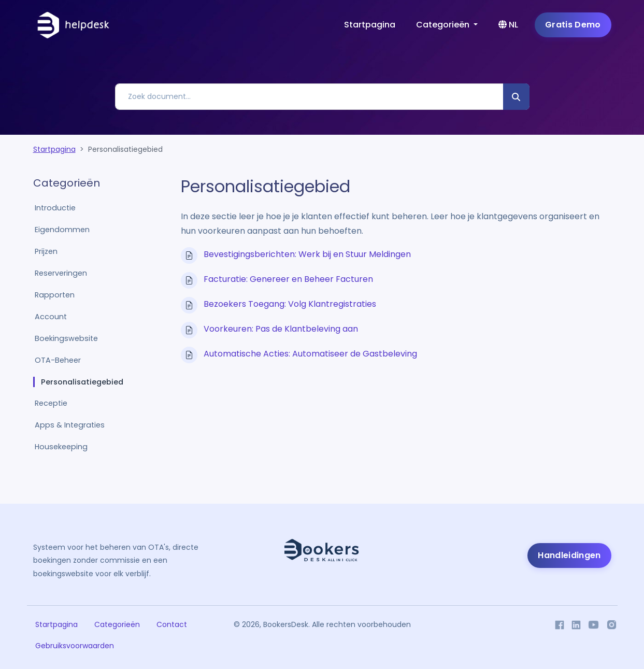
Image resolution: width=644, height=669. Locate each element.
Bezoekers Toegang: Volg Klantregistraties (290, 304)
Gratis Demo (573, 25)
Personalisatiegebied (82, 382)
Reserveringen (61, 273)
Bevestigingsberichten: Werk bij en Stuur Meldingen (307, 254)
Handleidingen (569, 555)
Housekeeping (61, 447)
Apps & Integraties (70, 425)
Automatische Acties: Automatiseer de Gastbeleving (310, 354)
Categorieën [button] (444, 25)
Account (51, 317)
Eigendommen (62, 230)
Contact (172, 624)
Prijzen (46, 251)
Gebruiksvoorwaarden (75, 646)
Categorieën (117, 624)
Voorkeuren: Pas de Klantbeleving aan (281, 329)
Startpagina (370, 25)
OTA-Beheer (58, 360)
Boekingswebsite (66, 338)
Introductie (55, 208)
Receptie (51, 403)
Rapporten (55, 295)
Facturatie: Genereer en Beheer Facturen (288, 279)
